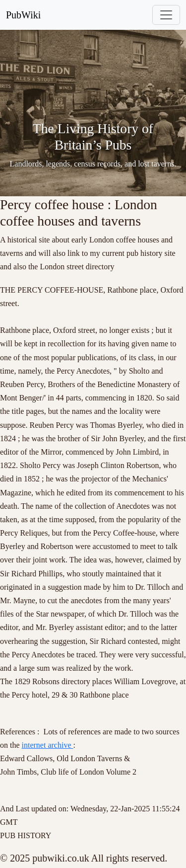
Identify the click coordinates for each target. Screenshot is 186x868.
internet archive (48, 745)
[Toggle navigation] (166, 15)
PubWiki (23, 15)
